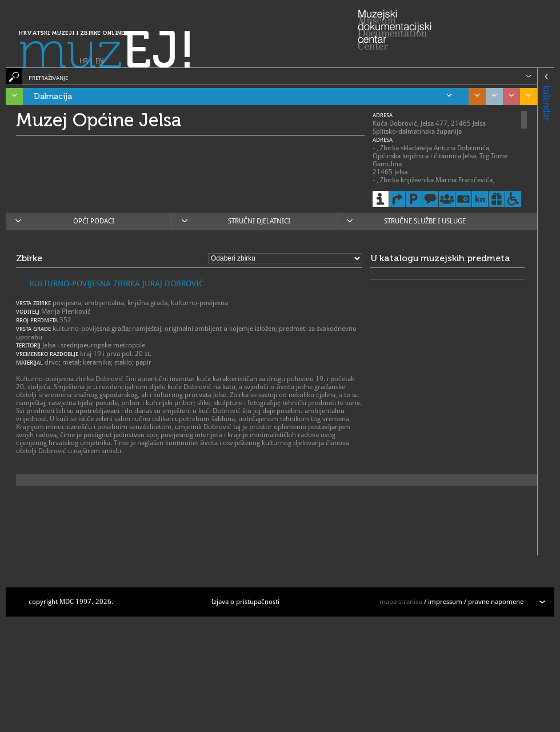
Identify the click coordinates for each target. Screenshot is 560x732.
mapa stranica (401, 602)
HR (84, 61)
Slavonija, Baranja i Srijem (526, 97)
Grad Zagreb (491, 97)
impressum (445, 602)
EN (100, 61)
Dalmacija (243, 97)
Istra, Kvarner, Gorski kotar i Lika (11, 97)
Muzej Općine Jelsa (99, 120)
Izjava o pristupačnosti (245, 602)
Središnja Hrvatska (474, 97)
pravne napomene (496, 602)
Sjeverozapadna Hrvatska (509, 97)
